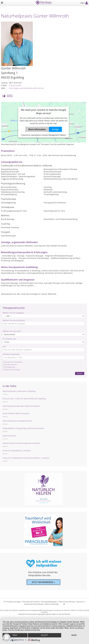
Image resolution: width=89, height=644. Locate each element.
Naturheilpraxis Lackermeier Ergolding (19, 391)
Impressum (80, 602)
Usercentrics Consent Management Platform (48, 135)
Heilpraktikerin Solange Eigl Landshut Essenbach (23, 428)
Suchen (80, 373)
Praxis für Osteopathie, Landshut (17, 451)
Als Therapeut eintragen (12, 602)
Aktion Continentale (52, 604)
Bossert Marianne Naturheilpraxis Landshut (21, 443)
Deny (15, 635)
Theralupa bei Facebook (31, 602)
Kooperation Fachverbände (34, 604)
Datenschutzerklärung (67, 602)
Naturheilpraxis (9, 436)
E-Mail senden (15, 85)
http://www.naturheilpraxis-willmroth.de (26, 88)
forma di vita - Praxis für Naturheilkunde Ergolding (24, 399)
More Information (37, 129)
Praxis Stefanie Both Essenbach (16, 413)
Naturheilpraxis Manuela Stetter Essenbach (21, 406)
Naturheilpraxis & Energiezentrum (17, 421)
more (74, 635)
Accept (55, 129)
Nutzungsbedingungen (49, 602)
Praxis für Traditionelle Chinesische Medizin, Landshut (26, 458)
